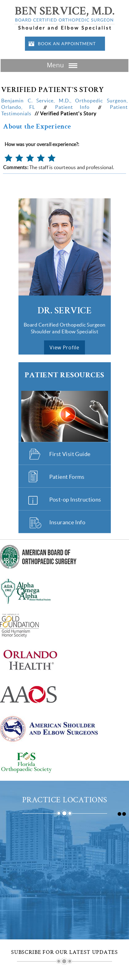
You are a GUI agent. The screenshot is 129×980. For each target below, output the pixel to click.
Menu (63, 66)
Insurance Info (67, 522)
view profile (64, 347)
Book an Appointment (67, 44)
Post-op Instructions (75, 500)
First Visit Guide (70, 454)
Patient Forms (67, 477)
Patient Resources (64, 376)
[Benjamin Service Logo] (64, 18)
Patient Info (76, 107)
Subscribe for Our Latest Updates (64, 952)
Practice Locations (65, 800)
